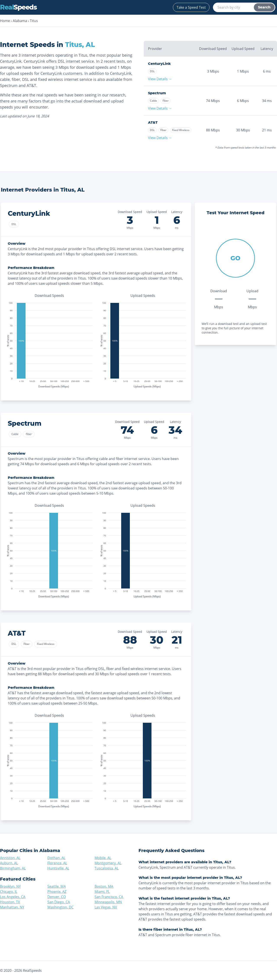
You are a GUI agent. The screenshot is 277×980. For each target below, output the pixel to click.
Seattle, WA (57, 886)
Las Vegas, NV (106, 907)
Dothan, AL (56, 858)
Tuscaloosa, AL (107, 868)
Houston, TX (10, 902)
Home (5, 21)
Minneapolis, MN (108, 902)
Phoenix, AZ (57, 892)
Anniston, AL (10, 858)
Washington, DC (60, 907)
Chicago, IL (9, 892)
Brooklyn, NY (10, 886)
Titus (34, 21)
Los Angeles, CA (13, 897)
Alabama (20, 21)
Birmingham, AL (13, 868)
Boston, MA (104, 886)
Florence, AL (57, 863)
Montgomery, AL (108, 863)
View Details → (160, 79)
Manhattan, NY (12, 907)
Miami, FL (102, 892)
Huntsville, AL (58, 868)
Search (264, 7)
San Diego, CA (59, 902)
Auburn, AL (9, 863)
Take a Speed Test (191, 7)
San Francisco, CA (109, 897)
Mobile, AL (103, 858)
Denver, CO (57, 897)
